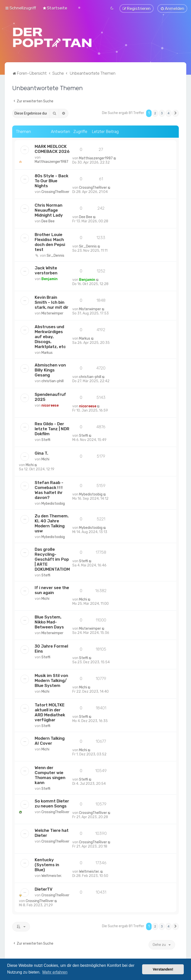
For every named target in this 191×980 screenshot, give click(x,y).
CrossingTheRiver (55, 191)
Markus (47, 352)
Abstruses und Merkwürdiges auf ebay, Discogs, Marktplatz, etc (50, 336)
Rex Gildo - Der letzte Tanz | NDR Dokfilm (52, 428)
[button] (176, 113)
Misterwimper (52, 313)
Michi (45, 459)
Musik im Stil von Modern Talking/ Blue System (51, 680)
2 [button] (155, 113)
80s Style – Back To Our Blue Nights (51, 180)
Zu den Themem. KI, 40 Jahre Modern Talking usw (52, 523)
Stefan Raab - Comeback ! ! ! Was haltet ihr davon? (49, 489)
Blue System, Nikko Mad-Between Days (49, 621)
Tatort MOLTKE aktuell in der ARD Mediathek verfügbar (50, 712)
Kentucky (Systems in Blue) (47, 864)
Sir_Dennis (55, 255)
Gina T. (41, 452)
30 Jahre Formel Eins (51, 648)
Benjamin (49, 278)
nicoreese (50, 405)
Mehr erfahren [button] (55, 972)
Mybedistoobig (53, 503)
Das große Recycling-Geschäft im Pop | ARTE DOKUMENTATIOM (52, 558)
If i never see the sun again (52, 589)
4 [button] (169, 113)
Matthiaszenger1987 (51, 161)
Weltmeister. (52, 875)
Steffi (46, 439)
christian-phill (52, 380)
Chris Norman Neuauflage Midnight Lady (49, 209)
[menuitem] (55, 8)
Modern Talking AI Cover (50, 740)
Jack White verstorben (46, 270)
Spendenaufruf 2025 (50, 396)
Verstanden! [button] (163, 969)
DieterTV (44, 889)
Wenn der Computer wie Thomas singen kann (50, 775)
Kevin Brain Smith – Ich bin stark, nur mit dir (51, 302)
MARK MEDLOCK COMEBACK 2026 (52, 148)
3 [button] (162, 113)
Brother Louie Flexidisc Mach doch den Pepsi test (50, 241)
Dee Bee (48, 220)
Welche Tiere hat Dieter (52, 832)
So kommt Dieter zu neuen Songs (52, 803)
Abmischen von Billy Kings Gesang (50, 369)
